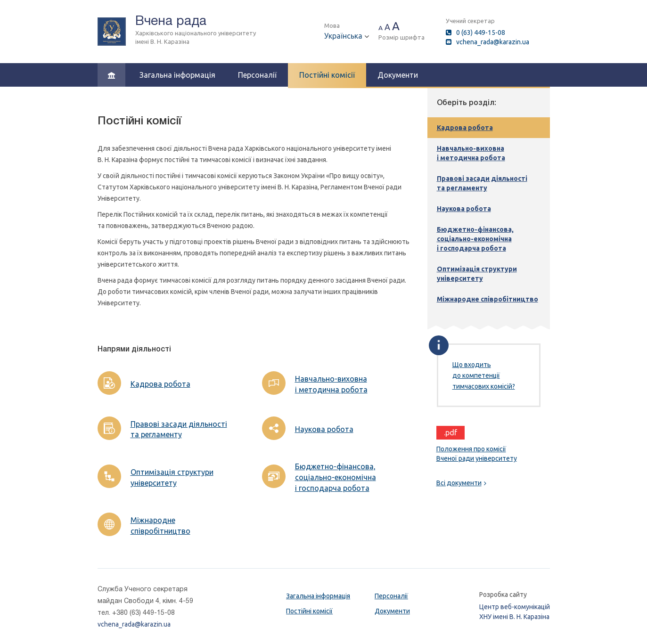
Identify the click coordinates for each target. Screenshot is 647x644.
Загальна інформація (177, 75)
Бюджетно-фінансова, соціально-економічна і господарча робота (336, 477)
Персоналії (257, 75)
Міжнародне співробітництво (160, 526)
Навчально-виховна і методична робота (331, 384)
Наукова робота (324, 429)
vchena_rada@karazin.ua (493, 42)
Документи (398, 75)
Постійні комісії (327, 75)
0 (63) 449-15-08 (481, 33)
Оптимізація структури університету (172, 477)
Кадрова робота (160, 384)
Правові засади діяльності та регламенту (179, 429)
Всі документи (461, 483)
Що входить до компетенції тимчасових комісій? (484, 375)
